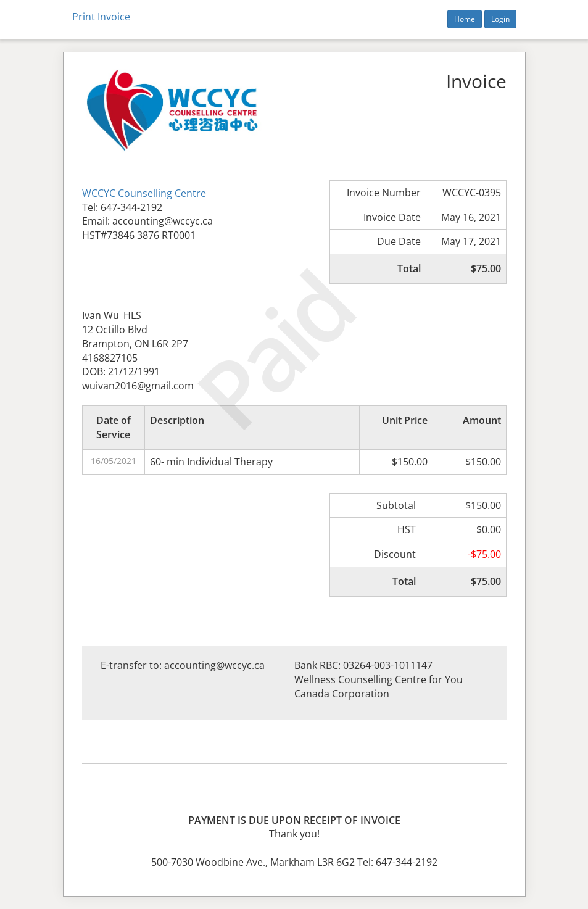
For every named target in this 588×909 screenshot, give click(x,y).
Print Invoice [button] (101, 17)
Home (465, 19)
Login (500, 19)
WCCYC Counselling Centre (144, 193)
